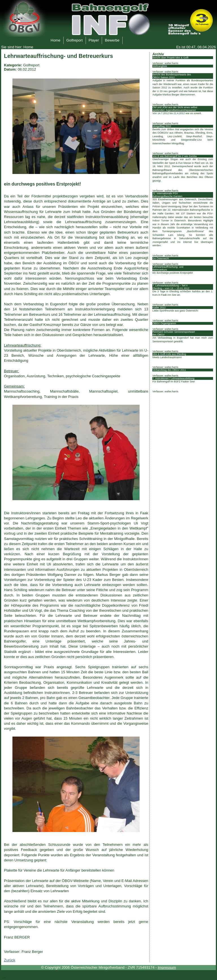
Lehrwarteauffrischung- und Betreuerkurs (168, 268)
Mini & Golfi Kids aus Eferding (169, 354)
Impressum (167, 967)
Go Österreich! (161, 258)
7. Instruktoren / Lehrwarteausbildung (173, 378)
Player (92, 40)
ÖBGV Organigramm (164, 323)
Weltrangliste (160, 66)
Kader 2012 (159, 308)
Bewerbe (110, 40)
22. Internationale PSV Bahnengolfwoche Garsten (167, 195)
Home (54, 40)
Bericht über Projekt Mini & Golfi (170, 58)
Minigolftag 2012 (162, 126)
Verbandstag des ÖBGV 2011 (169, 370)
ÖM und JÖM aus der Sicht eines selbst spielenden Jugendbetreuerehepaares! (175, 109)
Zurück (10, 960)
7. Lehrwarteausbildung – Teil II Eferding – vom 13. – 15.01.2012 (171, 287)
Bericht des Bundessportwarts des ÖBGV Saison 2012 (172, 76)
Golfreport (73, 40)
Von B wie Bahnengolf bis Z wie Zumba (174, 156)
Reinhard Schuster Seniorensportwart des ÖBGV (173, 333)
